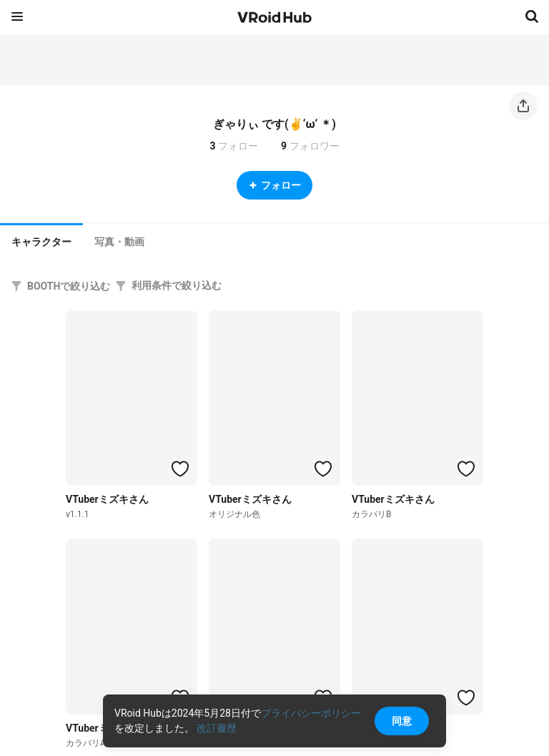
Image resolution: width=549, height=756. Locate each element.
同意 (402, 721)
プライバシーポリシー (311, 713)
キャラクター (41, 242)
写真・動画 (119, 242)
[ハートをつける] (180, 468)
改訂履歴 (217, 728)
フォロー (274, 185)
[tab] (41, 240)
